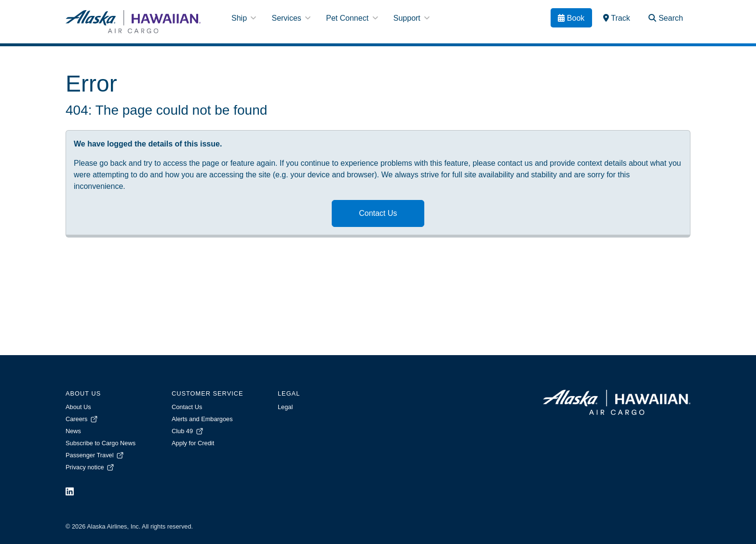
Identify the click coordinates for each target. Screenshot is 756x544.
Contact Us (378, 213)
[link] (617, 18)
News (73, 431)
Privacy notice (90, 467)
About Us (78, 407)
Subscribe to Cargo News (101, 443)
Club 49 (188, 431)
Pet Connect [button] (352, 18)
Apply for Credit (193, 443)
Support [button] (412, 18)
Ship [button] (244, 18)
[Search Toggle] (666, 18)
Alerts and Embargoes (202, 419)
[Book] (571, 18)
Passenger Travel (95, 455)
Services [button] (291, 18)
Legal (285, 407)
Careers (82, 419)
